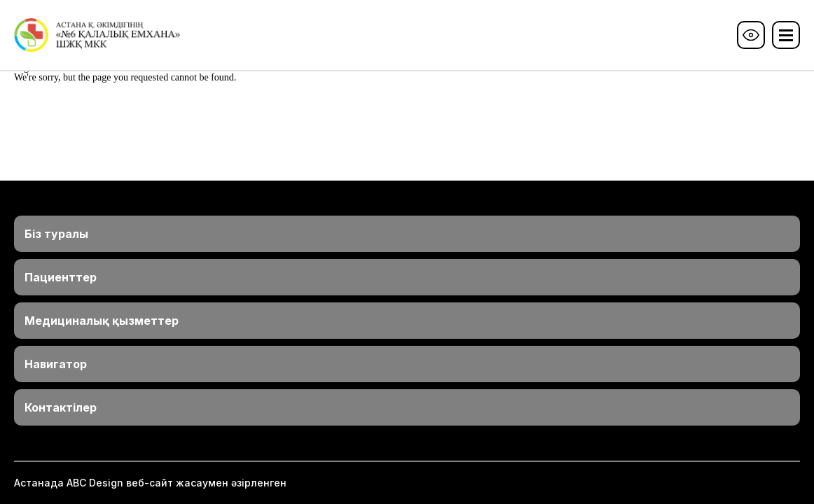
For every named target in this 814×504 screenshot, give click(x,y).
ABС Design (95, 483)
